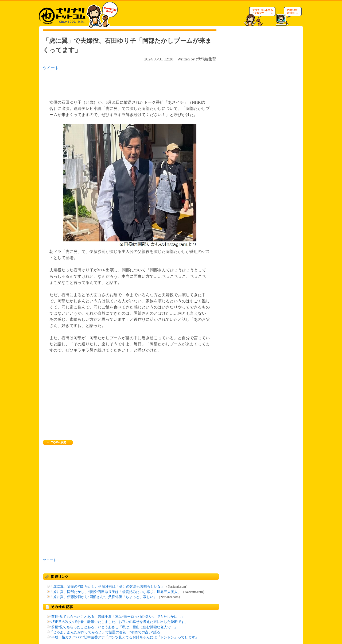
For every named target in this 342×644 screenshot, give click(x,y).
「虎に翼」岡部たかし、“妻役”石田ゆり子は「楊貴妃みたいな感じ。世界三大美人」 (115, 592)
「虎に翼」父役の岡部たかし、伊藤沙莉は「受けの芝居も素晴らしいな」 (107, 587)
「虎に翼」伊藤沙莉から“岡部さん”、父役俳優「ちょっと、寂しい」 (103, 597)
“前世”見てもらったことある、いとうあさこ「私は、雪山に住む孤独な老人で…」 (114, 627)
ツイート (51, 68)
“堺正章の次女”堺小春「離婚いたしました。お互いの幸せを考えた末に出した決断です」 (119, 622)
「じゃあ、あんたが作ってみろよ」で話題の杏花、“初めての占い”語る (105, 632)
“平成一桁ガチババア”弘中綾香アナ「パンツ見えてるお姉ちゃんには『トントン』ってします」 (124, 637)
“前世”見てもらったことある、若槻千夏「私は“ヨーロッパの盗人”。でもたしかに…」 (117, 617)
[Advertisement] (112, 83)
